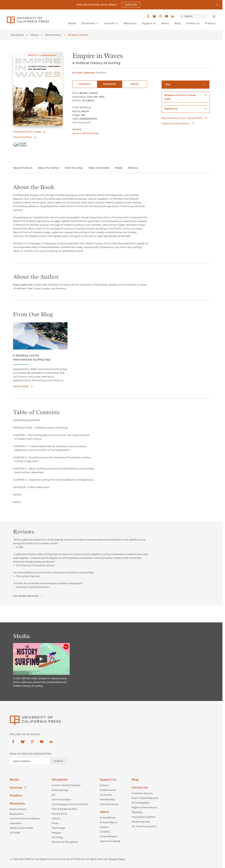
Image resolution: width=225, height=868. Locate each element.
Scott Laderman (86, 73)
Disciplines (17, 35)
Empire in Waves (78, 35)
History (34, 35)
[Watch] (41, 659)
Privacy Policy (117, 859)
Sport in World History (86, 133)
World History (53, 35)
